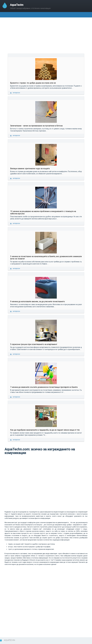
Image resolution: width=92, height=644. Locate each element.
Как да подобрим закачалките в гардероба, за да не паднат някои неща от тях (45, 430)
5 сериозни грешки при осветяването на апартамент (34, 344)
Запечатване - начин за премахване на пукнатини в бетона (36, 126)
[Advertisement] (46, 35)
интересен (16, 93)
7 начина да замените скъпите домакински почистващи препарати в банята (44, 387)
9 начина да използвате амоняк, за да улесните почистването (37, 301)
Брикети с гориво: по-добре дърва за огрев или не (33, 83)
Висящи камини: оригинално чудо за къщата (30, 169)
